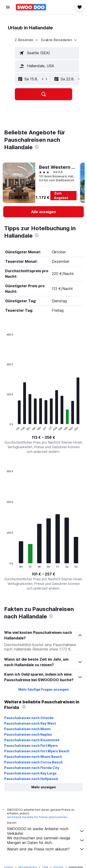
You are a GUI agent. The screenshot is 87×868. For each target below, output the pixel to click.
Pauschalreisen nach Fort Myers (31, 746)
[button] (8, 7)
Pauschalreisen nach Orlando (29, 718)
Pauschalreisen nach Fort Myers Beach (37, 751)
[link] (43, 212)
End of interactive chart (4, 428)
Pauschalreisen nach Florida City (32, 768)
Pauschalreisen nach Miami (27, 729)
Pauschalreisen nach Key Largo (30, 773)
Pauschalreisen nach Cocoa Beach (33, 762)
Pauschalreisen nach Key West (30, 723)
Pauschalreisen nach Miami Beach (33, 757)
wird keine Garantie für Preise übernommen (37, 817)
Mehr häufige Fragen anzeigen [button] (43, 689)
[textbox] (51, 53)
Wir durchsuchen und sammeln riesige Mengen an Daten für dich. (46, 840)
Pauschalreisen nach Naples (28, 734)
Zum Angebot (61, 195)
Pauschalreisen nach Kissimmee (32, 740)
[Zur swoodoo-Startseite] (31, 7)
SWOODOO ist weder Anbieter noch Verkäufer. (46, 831)
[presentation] (37, 147)
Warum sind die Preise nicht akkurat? (46, 849)
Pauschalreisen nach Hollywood (31, 779)
